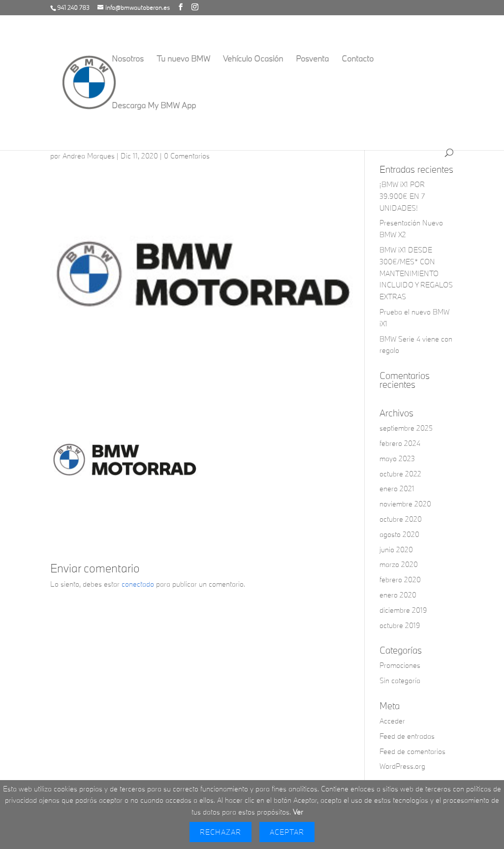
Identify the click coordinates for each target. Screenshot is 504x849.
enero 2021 (397, 488)
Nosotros (128, 59)
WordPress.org (402, 766)
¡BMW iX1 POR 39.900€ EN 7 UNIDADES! (402, 196)
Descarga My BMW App (154, 106)
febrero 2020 (400, 580)
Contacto (358, 59)
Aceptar (287, 832)
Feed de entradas (407, 736)
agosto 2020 (399, 534)
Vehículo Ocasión (253, 59)
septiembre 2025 (406, 428)
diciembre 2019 (403, 610)
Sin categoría (400, 680)
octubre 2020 (401, 519)
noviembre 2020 (405, 504)
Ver (298, 812)
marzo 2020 (399, 564)
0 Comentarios (187, 156)
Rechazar (220, 832)
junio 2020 (396, 550)
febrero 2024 (400, 443)
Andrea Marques (89, 156)
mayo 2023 (397, 458)
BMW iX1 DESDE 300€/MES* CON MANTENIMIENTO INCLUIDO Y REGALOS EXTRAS (416, 273)
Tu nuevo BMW (183, 59)
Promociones (400, 665)
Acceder (392, 721)
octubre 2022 (400, 474)
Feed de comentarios (412, 751)
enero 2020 (398, 595)
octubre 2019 (400, 625)
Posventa (312, 59)
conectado (138, 584)
